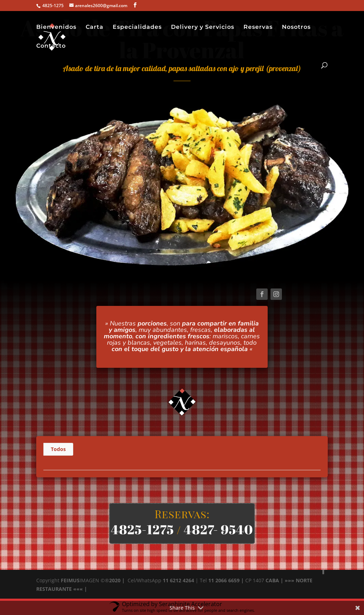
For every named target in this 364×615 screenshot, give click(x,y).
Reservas (258, 27)
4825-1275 (142, 529)
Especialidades (137, 27)
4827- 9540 (218, 529)
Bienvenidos (56, 27)
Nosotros (296, 27)
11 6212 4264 (178, 580)
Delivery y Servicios (203, 27)
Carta (95, 27)
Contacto (51, 46)
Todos (58, 449)
